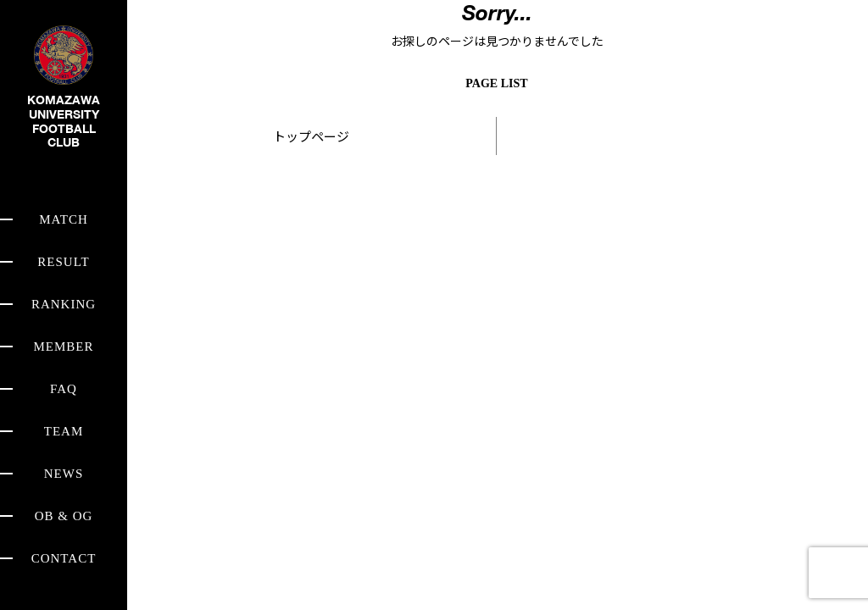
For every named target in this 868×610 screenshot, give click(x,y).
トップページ (311, 136)
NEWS (64, 474)
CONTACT (64, 558)
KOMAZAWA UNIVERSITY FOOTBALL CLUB (64, 100)
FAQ (64, 389)
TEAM (64, 431)
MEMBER (63, 347)
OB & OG (64, 516)
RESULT (63, 262)
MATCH (64, 219)
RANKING (64, 304)
